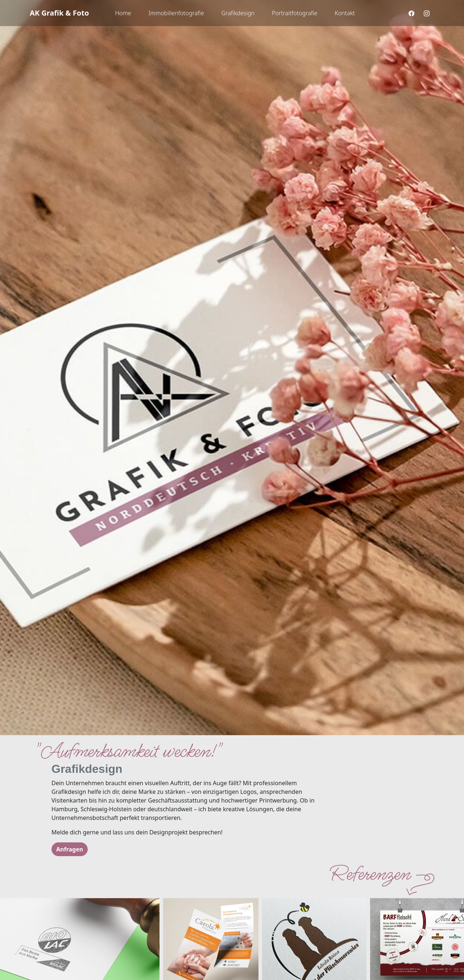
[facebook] (411, 13)
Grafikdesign (238, 13)
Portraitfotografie (295, 13)
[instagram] (427, 13)
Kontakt (345, 13)
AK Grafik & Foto (59, 13)
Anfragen (70, 849)
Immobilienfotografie (176, 13)
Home (123, 13)
